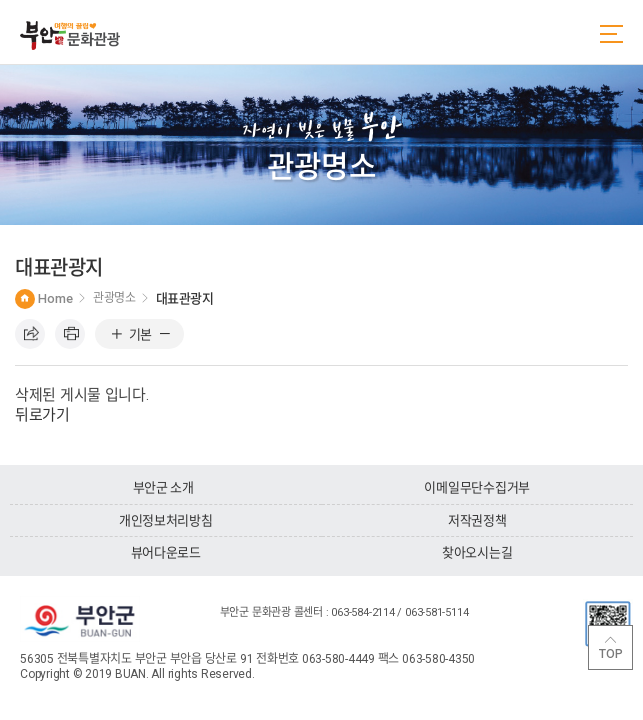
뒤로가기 (42, 415)
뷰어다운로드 (166, 552)
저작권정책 (477, 520)
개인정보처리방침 (166, 520)
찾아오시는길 (477, 552)
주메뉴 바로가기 (0, 0)
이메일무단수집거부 (477, 487)
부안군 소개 (163, 487)
